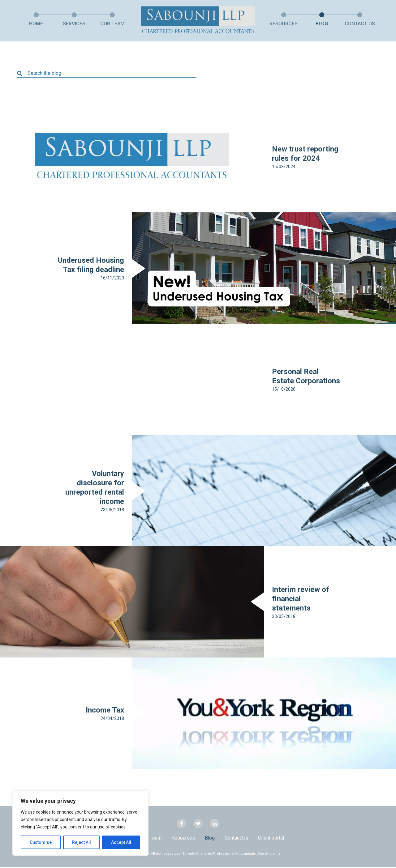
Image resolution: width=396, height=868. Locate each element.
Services (74, 24)
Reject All (82, 842)
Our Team (112, 24)
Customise (41, 842)
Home (36, 24)
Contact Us (360, 24)
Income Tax (105, 711)
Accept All (121, 842)
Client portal (271, 839)
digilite (275, 855)
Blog (322, 24)
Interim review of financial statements (301, 600)
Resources (284, 24)
